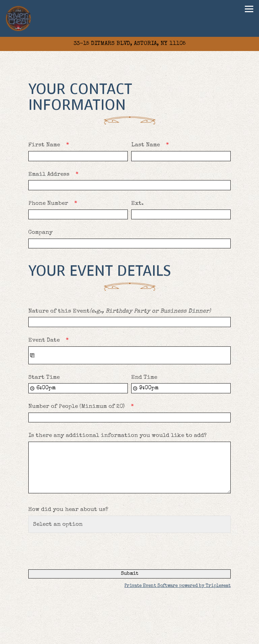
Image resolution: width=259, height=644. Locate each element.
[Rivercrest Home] (19, 18)
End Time (144, 378)
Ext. (137, 204)
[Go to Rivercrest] (129, 44)
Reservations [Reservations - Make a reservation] (130, 637)
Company (40, 233)
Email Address (56, 175)
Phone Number (55, 204)
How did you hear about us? (68, 510)
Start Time (44, 378)
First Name (51, 145)
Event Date (51, 341)
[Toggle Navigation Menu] (249, 9)
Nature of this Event (120, 312)
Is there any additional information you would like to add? (118, 436)
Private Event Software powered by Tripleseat (178, 586)
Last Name (152, 145)
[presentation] (80, 550)
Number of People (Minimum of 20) (83, 407)
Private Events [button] (129, 624)
